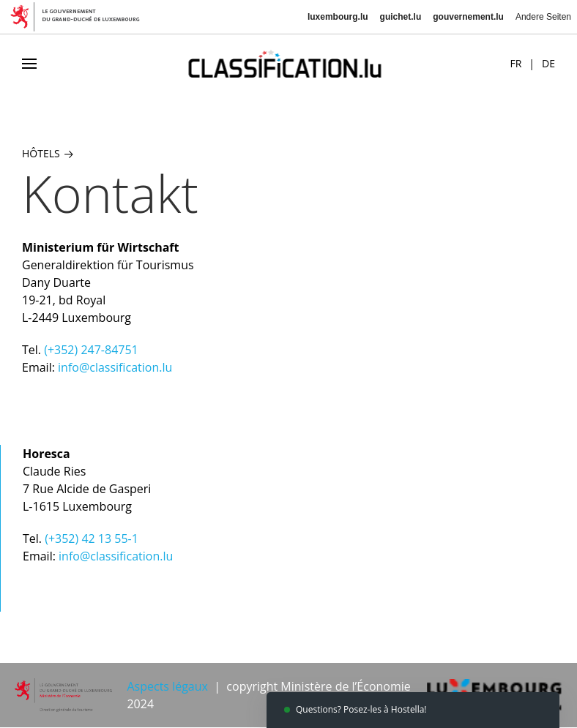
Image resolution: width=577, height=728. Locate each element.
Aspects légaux (167, 686)
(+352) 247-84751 (91, 350)
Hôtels (48, 153)
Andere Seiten (543, 17)
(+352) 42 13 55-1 (92, 539)
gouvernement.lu (468, 17)
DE (548, 63)
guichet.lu (401, 17)
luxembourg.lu (338, 17)
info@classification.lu (115, 367)
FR (515, 63)
